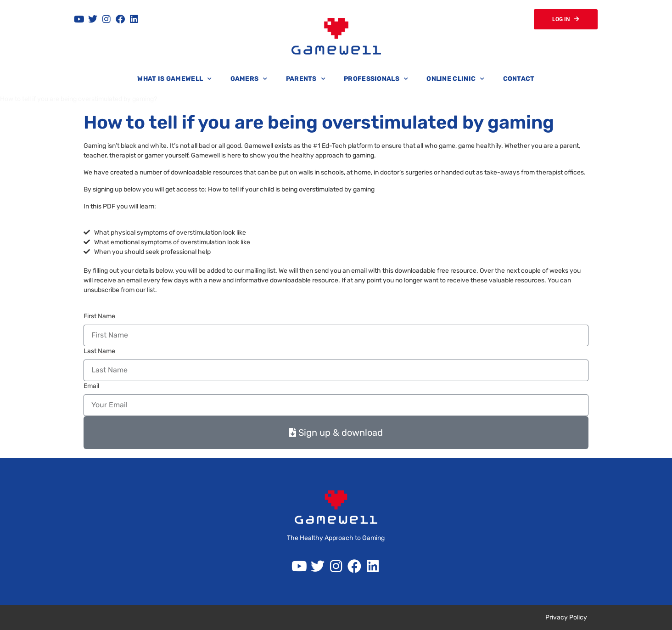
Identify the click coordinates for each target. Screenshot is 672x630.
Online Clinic (455, 79)
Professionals (376, 79)
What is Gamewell (174, 79)
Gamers (249, 79)
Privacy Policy (566, 617)
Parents (306, 79)
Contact (519, 79)
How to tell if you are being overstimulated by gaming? (78, 99)
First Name (99, 316)
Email (91, 386)
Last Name (99, 351)
